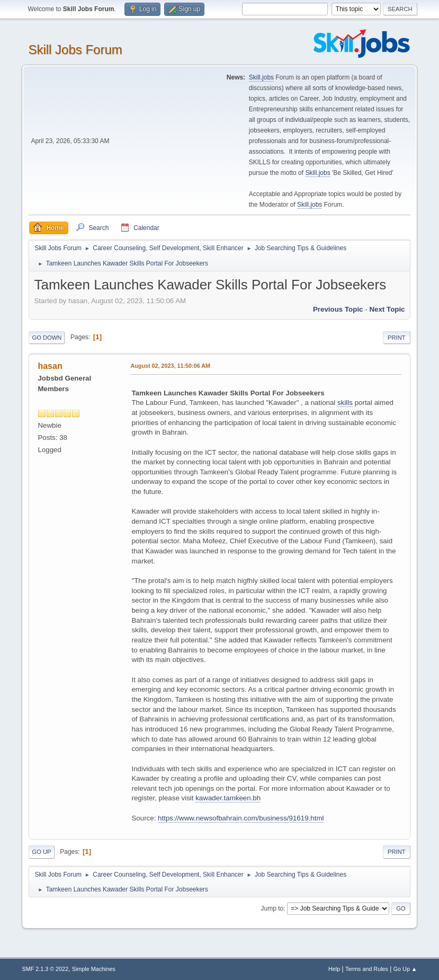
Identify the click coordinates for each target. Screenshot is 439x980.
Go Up (41, 852)
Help (334, 969)
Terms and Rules (367, 969)
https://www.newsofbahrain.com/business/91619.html (241, 818)
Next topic (387, 309)
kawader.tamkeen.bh (228, 798)
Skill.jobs (261, 77)
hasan (50, 366)
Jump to (272, 908)
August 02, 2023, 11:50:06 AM (170, 366)
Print (397, 338)
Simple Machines (94, 969)
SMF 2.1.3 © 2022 (45, 969)
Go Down (47, 338)
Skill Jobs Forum (75, 50)
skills (345, 403)
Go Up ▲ (405, 969)
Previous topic (338, 309)
